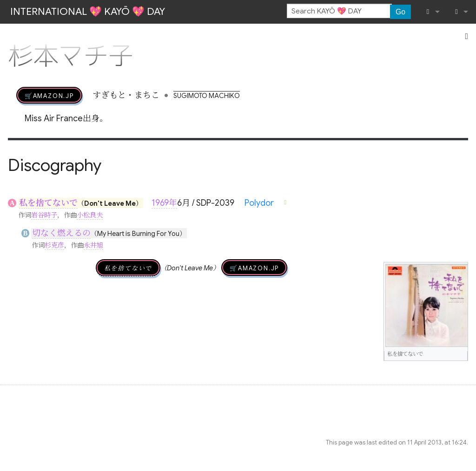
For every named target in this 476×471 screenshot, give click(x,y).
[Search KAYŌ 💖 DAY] (339, 11)
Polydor (259, 203)
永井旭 (93, 245)
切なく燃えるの (61, 233)
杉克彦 (54, 245)
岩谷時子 (44, 215)
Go (400, 12)
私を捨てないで (48, 203)
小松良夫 (90, 215)
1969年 (164, 203)
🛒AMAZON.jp (49, 95)
